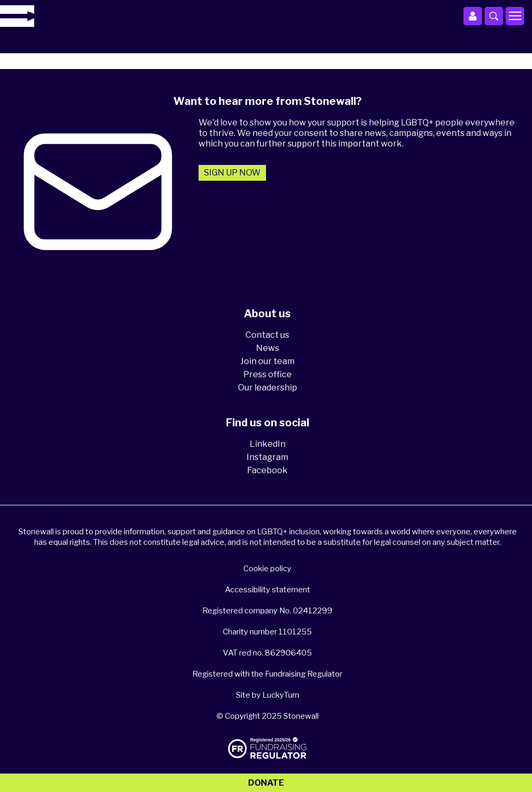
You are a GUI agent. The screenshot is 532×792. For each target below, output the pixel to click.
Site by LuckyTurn (268, 695)
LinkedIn (268, 444)
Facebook (267, 470)
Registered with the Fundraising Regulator (267, 674)
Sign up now (232, 173)
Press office (268, 374)
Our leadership (268, 388)
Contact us (267, 335)
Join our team (267, 361)
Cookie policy (267, 569)
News (268, 348)
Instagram (267, 457)
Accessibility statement (268, 590)
